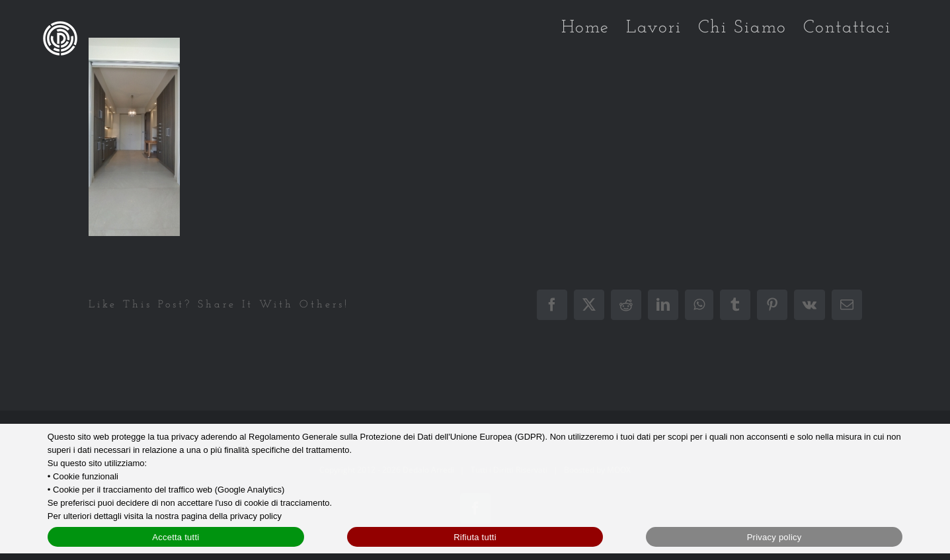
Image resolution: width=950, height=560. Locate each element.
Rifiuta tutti (475, 537)
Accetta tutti (176, 537)
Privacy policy (774, 537)
